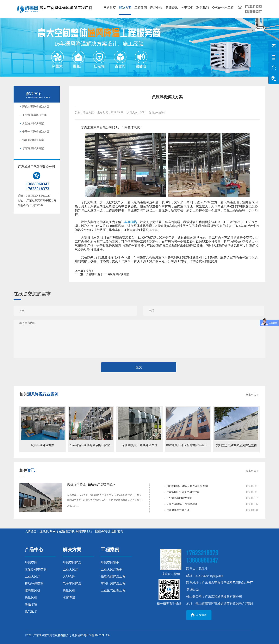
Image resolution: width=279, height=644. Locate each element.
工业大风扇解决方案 (34, 115)
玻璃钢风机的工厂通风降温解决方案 (107, 274)
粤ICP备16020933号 (97, 635)
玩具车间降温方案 (43, 445)
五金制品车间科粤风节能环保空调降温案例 (97, 445)
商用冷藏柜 (57, 531)
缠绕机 (44, 531)
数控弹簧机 (103, 531)
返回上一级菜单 (157, 113)
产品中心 (156, 8)
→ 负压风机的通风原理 (176, 510)
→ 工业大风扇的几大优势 (177, 498)
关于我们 (187, 8)
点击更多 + (252, 395)
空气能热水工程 (223, 8)
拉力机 (70, 531)
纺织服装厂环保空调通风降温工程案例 (191, 445)
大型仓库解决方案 (33, 123)
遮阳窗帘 (117, 531)
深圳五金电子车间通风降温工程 (236, 446)
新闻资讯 (172, 8)
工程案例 (141, 8)
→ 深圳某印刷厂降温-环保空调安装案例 (185, 486)
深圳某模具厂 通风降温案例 (139, 445)
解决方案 (125, 8)
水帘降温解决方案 (33, 148)
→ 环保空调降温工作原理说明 (180, 504)
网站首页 (110, 8)
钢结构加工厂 (85, 531)
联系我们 (203, 8)
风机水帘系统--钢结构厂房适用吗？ (91, 485)
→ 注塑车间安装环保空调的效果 (181, 492)
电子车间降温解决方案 (36, 132)
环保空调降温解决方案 (36, 107)
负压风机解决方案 (33, 140)
